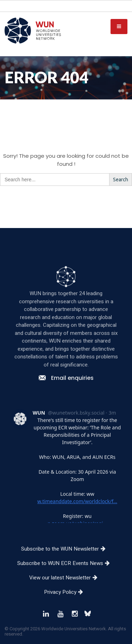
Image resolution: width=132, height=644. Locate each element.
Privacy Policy (66, 611)
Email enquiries (66, 396)
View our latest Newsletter (66, 596)
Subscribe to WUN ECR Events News (66, 582)
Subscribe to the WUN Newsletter (66, 567)
